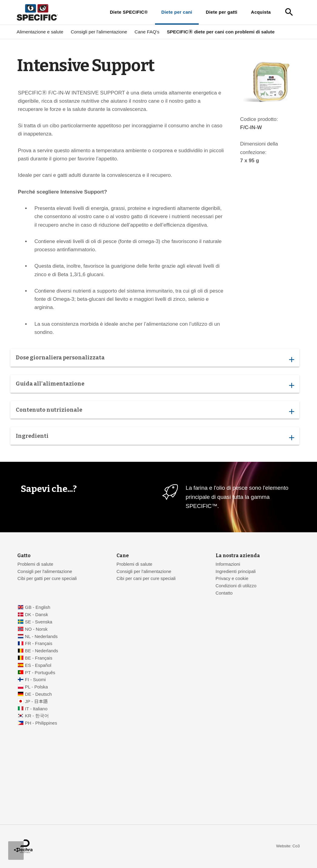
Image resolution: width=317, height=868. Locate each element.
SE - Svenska (39, 622)
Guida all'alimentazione (155, 385)
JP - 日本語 (36, 702)
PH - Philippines (41, 723)
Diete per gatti (222, 12)
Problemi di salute (35, 564)
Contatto (224, 593)
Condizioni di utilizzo (236, 586)
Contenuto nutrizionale (155, 412)
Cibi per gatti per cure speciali (47, 578)
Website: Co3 (288, 846)
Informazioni (228, 564)
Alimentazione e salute (40, 32)
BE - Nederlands (41, 651)
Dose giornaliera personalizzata (155, 359)
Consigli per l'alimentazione (99, 32)
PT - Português (40, 673)
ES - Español (38, 665)
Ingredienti (155, 438)
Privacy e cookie (232, 578)
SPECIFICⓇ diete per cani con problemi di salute (221, 32)
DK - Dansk (36, 615)
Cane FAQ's (147, 32)
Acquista (261, 12)
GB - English (37, 607)
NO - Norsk (36, 629)
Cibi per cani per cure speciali (146, 578)
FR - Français (39, 643)
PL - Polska (36, 687)
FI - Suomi (35, 680)
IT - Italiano (36, 709)
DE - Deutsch (38, 694)
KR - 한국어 (37, 716)
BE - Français (39, 658)
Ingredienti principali (236, 571)
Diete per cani (177, 12)
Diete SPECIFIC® (129, 12)
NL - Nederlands (41, 636)
